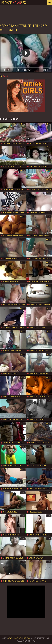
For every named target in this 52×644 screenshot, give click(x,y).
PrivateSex (14, 3)
